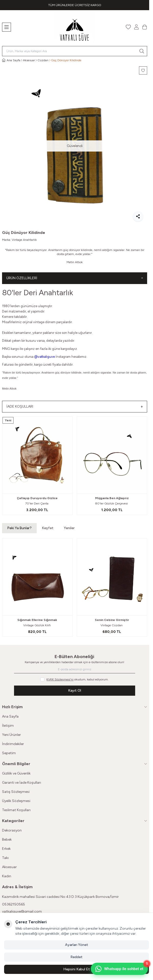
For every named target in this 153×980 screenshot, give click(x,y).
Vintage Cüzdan (112, 625)
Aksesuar (29, 60)
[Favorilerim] (128, 27)
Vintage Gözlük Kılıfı (37, 625)
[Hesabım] (136, 27)
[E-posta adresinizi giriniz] (74, 669)
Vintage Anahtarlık (24, 240)
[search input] (75, 51)
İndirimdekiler (13, 744)
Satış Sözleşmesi (16, 792)
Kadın (7, 876)
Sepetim (9, 753)
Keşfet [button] (48, 528)
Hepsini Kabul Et (77, 969)
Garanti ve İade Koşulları (22, 783)
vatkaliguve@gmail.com (22, 911)
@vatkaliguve (44, 357)
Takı (5, 858)
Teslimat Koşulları (16, 810)
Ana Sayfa (10, 716)
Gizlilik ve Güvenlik (16, 773)
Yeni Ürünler (11, 735)
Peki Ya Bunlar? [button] (19, 528)
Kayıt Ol (75, 691)
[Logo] (75, 27)
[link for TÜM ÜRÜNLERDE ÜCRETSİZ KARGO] (75, 5)
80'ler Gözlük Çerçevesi (112, 503)
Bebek (7, 840)
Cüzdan (43, 60)
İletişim (8, 726)
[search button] (142, 51)
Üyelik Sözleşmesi (16, 801)
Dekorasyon (12, 830)
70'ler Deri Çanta (37, 503)
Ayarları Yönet (77, 945)
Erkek (6, 849)
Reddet (76, 957)
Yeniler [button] (69, 528)
